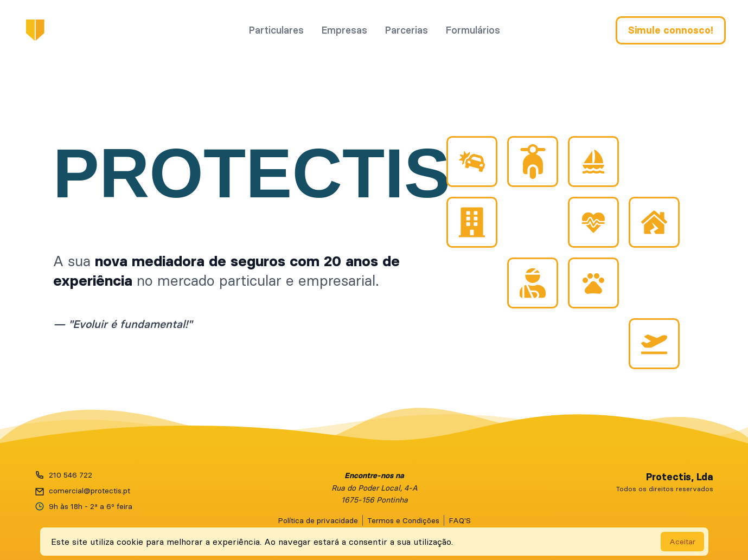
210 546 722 (71, 474)
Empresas (344, 31)
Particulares (276, 31)
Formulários (473, 31)
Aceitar (682, 542)
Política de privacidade (318, 520)
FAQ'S (460, 520)
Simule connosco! (671, 31)
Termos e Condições (403, 520)
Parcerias (406, 31)
